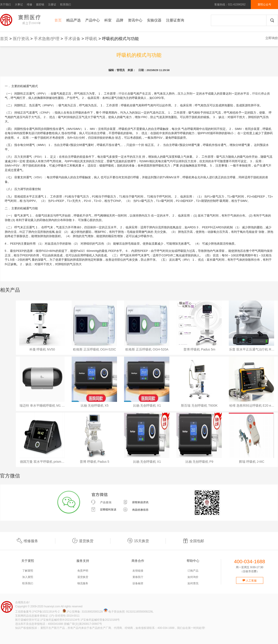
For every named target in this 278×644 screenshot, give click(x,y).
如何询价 (193, 577)
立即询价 (272, 38)
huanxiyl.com (52, 606)
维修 (29, 5)
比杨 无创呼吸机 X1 (147, 405)
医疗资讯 (21, 39)
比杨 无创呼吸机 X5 (95, 405)
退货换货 (83, 541)
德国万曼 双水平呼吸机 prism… (42, 462)
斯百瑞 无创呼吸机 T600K (199, 405)
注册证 (52, 5)
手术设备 (72, 39)
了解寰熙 (28, 571)
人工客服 (250, 581)
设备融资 (138, 583)
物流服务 (83, 583)
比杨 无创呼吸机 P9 (199, 462)
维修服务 (27, 541)
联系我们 (66, 5)
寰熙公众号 (264, 5)
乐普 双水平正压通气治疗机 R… (252, 349)
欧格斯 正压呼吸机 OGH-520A (147, 349)
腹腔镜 (40, 5)
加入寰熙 (28, 577)
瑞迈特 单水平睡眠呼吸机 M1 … (42, 405)
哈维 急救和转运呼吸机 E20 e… (252, 405)
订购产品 (193, 571)
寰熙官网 (22, 20)
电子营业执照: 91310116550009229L (129, 612)
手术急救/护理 (47, 39)
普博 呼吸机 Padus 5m (199, 349)
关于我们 (5, 5)
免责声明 (83, 571)
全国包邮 (193, 541)
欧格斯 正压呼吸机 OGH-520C (95, 349)
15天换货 (138, 541)
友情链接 (138, 571)
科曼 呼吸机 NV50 (42, 349)
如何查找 (193, 583)
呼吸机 (91, 39)
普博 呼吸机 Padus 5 (94, 462)
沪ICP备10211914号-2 (46, 612)
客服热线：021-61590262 (230, 5)
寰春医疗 (138, 577)
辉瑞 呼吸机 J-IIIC (252, 462)
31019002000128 (92, 612)
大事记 (19, 5)
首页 (4, 39)
